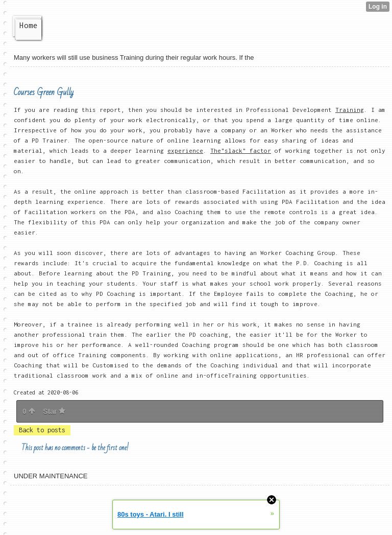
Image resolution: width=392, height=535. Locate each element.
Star (54, 411)
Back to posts (42, 430)
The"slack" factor (241, 150)
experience (185, 150)
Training (350, 110)
